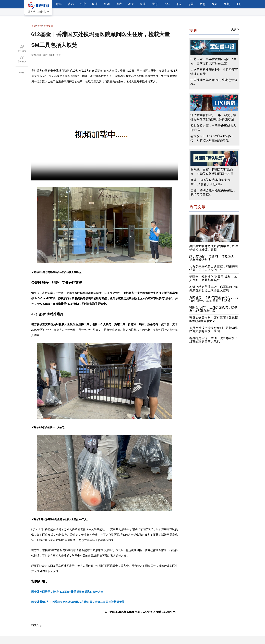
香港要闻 (48, 26)
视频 (227, 4)
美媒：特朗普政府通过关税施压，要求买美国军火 (213, 193)
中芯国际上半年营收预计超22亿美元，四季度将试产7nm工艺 (213, 61)
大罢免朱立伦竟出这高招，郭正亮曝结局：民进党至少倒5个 (214, 268)
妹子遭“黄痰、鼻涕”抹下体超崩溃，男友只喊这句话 (213, 258)
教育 (203, 4)
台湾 (83, 4)
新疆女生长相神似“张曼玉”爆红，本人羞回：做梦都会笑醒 (213, 279)
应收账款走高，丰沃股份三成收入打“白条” (213, 128)
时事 (59, 4)
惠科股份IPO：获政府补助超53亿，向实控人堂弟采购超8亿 (212, 138)
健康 (131, 4)
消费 (119, 4)
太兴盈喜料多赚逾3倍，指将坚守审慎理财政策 (214, 72)
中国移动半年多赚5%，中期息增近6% (214, 82)
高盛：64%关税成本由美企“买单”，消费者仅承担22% (211, 182)
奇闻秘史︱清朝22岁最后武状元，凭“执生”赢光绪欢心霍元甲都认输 (214, 299)
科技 (143, 4)
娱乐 (215, 4)
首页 (34, 26)
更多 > (235, 29)
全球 (95, 4)
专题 (191, 4)
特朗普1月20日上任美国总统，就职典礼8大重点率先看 (213, 309)
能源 (155, 4)
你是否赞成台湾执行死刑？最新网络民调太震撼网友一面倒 (214, 330)
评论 (179, 4)
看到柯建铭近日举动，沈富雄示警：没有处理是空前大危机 (214, 340)
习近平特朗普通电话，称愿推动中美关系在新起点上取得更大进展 (214, 289)
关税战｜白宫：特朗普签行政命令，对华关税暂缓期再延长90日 (212, 172)
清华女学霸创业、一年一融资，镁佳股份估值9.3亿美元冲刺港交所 (213, 117)
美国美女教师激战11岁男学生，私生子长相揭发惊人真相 (214, 248)
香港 (71, 4)
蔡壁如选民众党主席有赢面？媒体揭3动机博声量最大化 (214, 319)
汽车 (167, 4)
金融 (107, 4)
